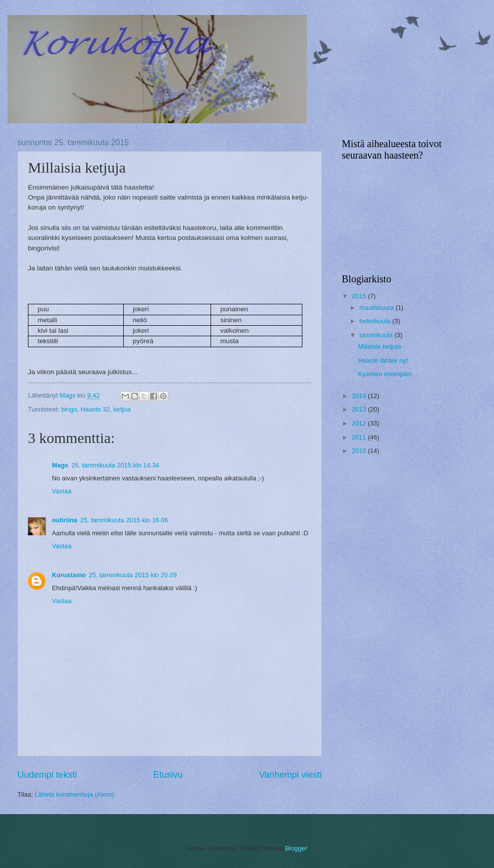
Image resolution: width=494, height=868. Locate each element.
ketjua (122, 409)
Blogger (296, 848)
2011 (360, 437)
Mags (60, 465)
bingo (69, 409)
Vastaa (62, 491)
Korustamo (69, 575)
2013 (360, 409)
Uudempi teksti (47, 775)
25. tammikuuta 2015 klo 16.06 (124, 520)
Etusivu (168, 775)
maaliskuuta (377, 308)
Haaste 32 (95, 409)
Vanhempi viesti (290, 775)
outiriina (65, 520)
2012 (360, 423)
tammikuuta (377, 335)
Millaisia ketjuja (379, 346)
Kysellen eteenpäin (385, 374)
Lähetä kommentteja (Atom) (75, 794)
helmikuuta (376, 321)
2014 (360, 396)
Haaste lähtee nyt (383, 360)
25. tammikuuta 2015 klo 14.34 (115, 465)
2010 (360, 451)
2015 (360, 296)
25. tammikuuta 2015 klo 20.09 (133, 575)
